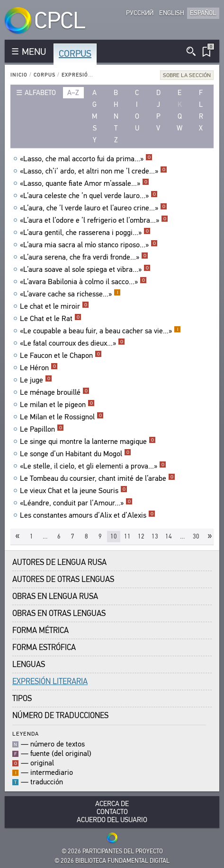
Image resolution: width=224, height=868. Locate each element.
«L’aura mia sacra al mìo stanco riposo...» (89, 245)
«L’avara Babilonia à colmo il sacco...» (83, 282)
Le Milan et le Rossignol (62, 417)
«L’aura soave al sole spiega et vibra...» (85, 269)
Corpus (75, 54)
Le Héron (39, 368)
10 (114, 536)
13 (155, 536)
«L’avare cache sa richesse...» (70, 294)
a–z (73, 93)
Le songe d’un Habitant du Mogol (76, 454)
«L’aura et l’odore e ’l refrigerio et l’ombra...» (94, 220)
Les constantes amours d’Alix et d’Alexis (88, 515)
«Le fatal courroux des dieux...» (72, 343)
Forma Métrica (40, 630)
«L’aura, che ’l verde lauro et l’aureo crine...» (94, 208)
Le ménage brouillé (55, 392)
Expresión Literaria (92, 75)
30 (196, 536)
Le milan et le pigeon (57, 405)
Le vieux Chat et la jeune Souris (74, 491)
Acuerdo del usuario (112, 820)
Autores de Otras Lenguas (63, 579)
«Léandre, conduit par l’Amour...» (76, 503)
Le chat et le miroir (54, 306)
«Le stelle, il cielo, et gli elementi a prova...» (93, 466)
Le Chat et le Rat (51, 319)
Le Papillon (42, 429)
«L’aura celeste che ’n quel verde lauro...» (89, 196)
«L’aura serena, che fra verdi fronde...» (84, 257)
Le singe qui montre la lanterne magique (88, 442)
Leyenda (26, 733)
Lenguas (29, 664)
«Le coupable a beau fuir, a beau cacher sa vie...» (100, 331)
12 (141, 536)
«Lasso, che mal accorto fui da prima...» (86, 159)
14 (169, 536)
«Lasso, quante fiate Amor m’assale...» (85, 183)
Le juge (36, 380)
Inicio (19, 75)
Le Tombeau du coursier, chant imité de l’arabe (98, 478)
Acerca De (112, 804)
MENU (34, 52)
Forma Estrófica (44, 647)
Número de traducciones (60, 716)
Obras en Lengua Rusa (55, 596)
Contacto (112, 812)
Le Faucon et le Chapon (61, 356)
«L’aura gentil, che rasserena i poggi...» (85, 233)
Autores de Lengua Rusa (59, 562)
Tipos (22, 699)
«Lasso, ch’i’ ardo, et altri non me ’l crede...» (94, 171)
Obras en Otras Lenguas (59, 613)
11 (127, 536)
